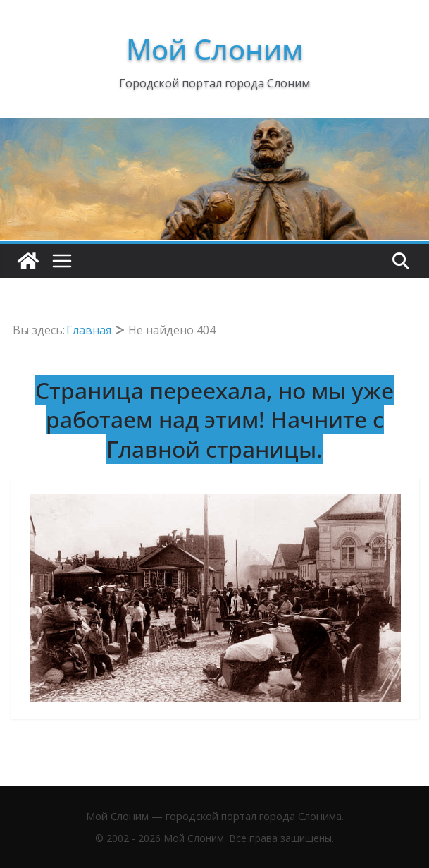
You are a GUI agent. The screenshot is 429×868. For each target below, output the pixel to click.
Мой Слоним (214, 49)
